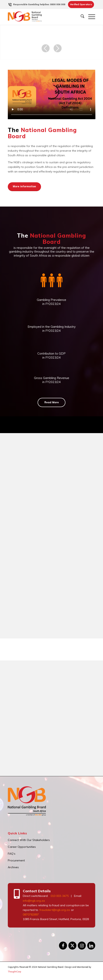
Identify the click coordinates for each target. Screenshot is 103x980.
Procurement (16, 860)
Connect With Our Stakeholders (29, 840)
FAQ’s (12, 854)
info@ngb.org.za (34, 901)
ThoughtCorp (14, 972)
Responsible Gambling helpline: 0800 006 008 (39, 4)
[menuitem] (39, 4)
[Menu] (90, 17)
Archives (13, 867)
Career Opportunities (22, 847)
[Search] (80, 17)
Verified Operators (81, 4)
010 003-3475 (60, 896)
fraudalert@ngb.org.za (54, 910)
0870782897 (31, 914)
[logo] (43, 17)
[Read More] (51, 402)
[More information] (24, 187)
